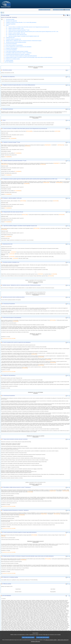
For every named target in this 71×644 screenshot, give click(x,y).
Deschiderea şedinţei (10, 19)
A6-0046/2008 (27, 184)
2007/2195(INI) (23, 201)
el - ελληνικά (47, 10)
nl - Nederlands (60, 10)
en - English (48, 10)
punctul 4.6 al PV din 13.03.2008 (9, 372)
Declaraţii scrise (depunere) (11, 21)
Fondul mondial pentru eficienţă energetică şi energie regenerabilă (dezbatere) (21, 56)
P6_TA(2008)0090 (18, 153)
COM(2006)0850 (48, 145)
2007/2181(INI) (53, 320)
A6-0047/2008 (56, 201)
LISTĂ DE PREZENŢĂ (9, 62)
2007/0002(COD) (61, 145)
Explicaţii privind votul (10, 38)
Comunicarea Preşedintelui (11, 44)
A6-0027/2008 (30, 492)
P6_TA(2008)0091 (18, 171)
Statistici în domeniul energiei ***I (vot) (16, 28)
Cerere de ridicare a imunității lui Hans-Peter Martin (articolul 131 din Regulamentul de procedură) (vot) (29, 27)
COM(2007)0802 (46, 183)
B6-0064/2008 (41, 357)
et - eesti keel (46, 10)
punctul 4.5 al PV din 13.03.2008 (9, 338)
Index (3, 13)
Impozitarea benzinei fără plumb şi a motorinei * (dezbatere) (18, 54)
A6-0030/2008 (22, 515)
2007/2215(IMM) (29, 131)
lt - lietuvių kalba (56, 10)
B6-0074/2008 (41, 365)
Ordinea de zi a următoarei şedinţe (13, 59)
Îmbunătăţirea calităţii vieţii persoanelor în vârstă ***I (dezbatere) (19, 53)
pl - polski (62, 10)
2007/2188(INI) (34, 535)
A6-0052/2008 (16, 321)
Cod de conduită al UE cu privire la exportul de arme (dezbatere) (19, 47)
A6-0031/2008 (62, 215)
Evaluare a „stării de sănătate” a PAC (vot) (17, 33)
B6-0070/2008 (53, 362)
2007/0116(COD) (66, 491)
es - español (40, 10)
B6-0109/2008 (25, 368)
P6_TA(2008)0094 (8, 222)
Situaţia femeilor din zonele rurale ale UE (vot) (18, 35)
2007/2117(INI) (25, 215)
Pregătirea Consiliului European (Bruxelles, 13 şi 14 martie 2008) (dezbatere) (21, 22)
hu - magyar (58, 10)
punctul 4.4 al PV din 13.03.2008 (9, 528)
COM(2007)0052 (44, 514)
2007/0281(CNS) (59, 183)
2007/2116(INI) (48, 559)
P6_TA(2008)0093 (8, 208)
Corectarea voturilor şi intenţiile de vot (13, 39)
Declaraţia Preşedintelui (11, 24)
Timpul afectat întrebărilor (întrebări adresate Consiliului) (17, 51)
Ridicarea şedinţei (10, 60)
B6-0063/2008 (34, 354)
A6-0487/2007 (28, 146)
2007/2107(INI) (36, 228)
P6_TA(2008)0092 (18, 191)
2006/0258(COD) (4, 164)
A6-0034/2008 (4, 229)
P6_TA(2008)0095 (8, 237)
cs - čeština (42, 10)
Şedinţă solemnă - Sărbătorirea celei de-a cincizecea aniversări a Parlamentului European (24, 41)
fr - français (50, 10)
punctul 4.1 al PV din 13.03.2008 (9, 552)
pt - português (63, 10)
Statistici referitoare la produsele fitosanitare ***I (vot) (19, 30)
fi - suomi (68, 10)
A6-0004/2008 (43, 164)
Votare (7, 25)
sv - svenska (69, 10)
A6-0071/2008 (57, 131)
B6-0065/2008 (48, 360)
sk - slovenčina (65, 10)
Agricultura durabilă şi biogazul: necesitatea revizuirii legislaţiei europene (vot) (24, 36)
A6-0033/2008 (23, 560)
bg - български (39, 10)
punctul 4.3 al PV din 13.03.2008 (9, 506)
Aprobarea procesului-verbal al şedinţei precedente (16, 42)
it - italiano (54, 10)
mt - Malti (59, 10)
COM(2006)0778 (57, 163)
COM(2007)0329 (53, 491)
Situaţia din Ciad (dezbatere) (12, 48)
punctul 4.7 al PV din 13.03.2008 (9, 573)
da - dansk (43, 10)
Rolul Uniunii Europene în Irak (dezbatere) (14, 45)
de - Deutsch (44, 10)
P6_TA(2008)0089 (13, 138)
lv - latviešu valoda (55, 10)
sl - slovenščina (67, 10)
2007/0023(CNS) (57, 514)
